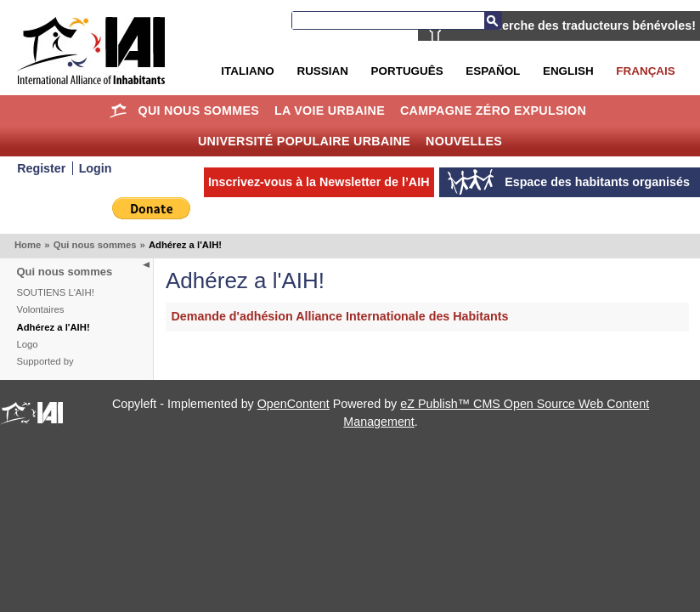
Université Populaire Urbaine (304, 141)
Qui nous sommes (199, 110)
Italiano (247, 71)
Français (645, 71)
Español (493, 71)
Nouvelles (464, 141)
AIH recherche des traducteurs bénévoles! (574, 25)
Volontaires (41, 309)
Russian (322, 71)
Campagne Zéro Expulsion (493, 110)
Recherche (493, 20)
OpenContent (294, 404)
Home (119, 110)
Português (407, 71)
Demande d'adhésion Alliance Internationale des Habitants (340, 316)
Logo (28, 344)
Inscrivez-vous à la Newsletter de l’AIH (319, 182)
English (568, 71)
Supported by (45, 361)
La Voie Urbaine (330, 110)
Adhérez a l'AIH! (54, 327)
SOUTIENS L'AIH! (56, 292)
